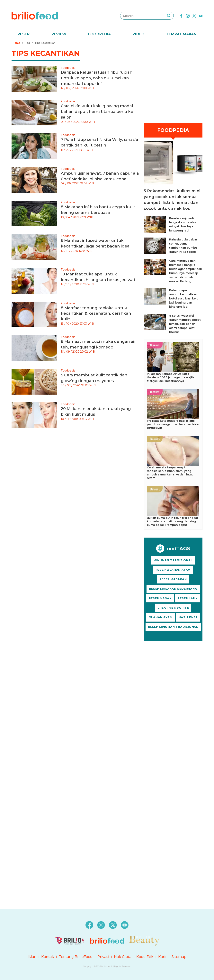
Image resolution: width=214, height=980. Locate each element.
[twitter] (194, 15)
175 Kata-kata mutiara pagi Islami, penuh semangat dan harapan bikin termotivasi (173, 424)
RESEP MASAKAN (173, 579)
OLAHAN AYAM (161, 617)
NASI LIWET (188, 617)
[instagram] (188, 15)
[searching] (169, 16)
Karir (162, 957)
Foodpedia (99, 34)
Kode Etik (145, 957)
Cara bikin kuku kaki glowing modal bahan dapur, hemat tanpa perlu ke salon (97, 112)
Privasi (103, 957)
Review (59, 34)
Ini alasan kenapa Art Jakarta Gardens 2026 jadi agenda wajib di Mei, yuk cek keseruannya (172, 377)
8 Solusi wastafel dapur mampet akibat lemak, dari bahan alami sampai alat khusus (185, 324)
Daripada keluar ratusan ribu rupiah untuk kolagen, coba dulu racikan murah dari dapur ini (97, 78)
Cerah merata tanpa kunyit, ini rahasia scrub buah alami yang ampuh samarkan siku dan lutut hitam (170, 473)
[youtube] (201, 15)
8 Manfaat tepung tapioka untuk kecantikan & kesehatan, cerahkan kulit (96, 314)
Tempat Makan (181, 34)
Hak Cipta (123, 957)
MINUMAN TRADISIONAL (173, 560)
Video (138, 34)
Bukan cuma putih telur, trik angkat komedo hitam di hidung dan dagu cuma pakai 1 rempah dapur (173, 521)
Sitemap (179, 957)
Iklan (32, 957)
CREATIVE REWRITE (173, 608)
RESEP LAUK (187, 598)
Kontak (48, 957)
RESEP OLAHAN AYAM (173, 570)
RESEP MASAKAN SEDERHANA (173, 589)
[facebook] (181, 15)
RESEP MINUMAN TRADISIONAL (173, 627)
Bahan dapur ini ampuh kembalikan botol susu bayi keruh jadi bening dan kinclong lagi (185, 298)
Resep (23, 34)
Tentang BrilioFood (76, 957)
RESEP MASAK (160, 598)
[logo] (35, 15)
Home (16, 43)
